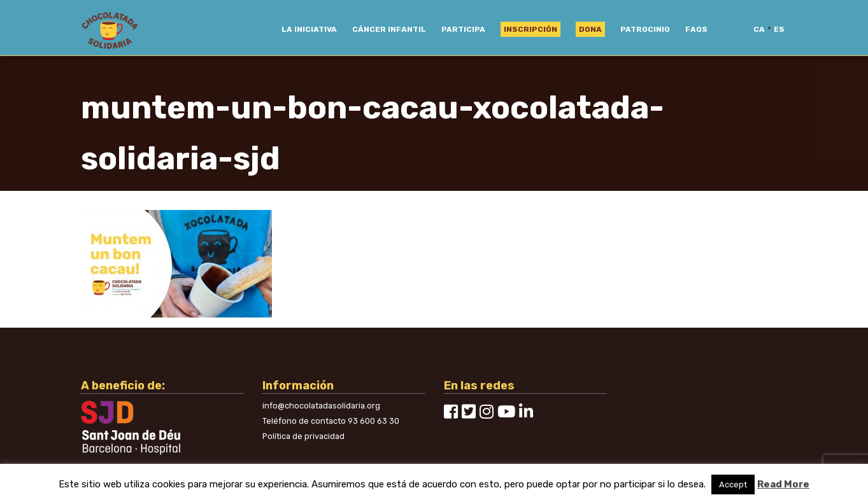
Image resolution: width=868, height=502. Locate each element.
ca (759, 29)
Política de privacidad (303, 436)
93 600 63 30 (374, 421)
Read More (783, 484)
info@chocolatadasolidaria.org (321, 406)
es (779, 29)
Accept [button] (733, 485)
